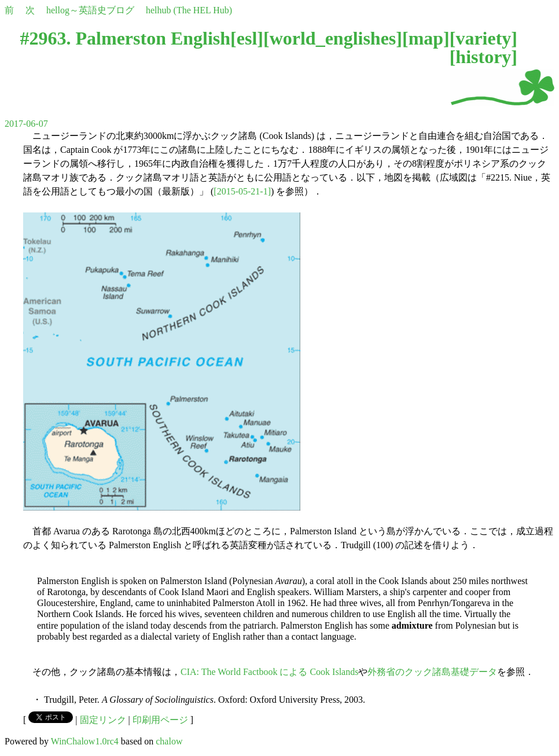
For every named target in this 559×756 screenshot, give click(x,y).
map (426, 38)
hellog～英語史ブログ (90, 10)
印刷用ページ (160, 720)
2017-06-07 (26, 124)
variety (483, 38)
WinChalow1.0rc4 (85, 741)
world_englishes (333, 38)
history (483, 57)
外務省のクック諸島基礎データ (432, 672)
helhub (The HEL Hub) (189, 10)
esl (247, 38)
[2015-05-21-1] (242, 191)
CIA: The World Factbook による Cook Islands (269, 672)
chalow (169, 741)
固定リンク (103, 720)
